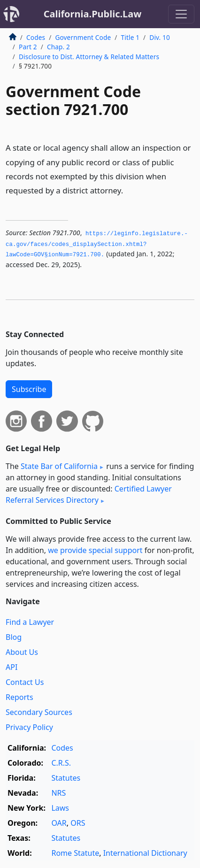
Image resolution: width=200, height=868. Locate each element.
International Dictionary (145, 853)
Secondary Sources (39, 712)
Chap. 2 (58, 47)
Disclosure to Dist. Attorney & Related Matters (89, 57)
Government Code (83, 37)
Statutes (66, 778)
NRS (58, 793)
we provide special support (95, 550)
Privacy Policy (29, 727)
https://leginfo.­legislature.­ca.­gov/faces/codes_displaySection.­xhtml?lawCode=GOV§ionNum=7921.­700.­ (97, 244)
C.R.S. (61, 763)
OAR (59, 823)
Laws (60, 808)
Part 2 (28, 47)
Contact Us (25, 682)
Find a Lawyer (30, 622)
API (12, 667)
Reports (19, 697)
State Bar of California (59, 466)
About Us (22, 652)
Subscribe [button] (29, 389)
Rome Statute (75, 853)
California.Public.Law (93, 14)
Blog (14, 637)
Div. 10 (160, 37)
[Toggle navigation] (181, 14)
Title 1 (131, 37)
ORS (78, 823)
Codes (36, 37)
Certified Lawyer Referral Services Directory (89, 494)
